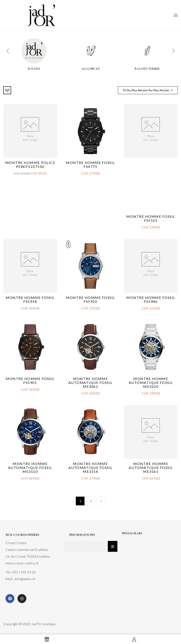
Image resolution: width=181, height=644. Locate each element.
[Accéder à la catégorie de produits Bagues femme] (147, 51)
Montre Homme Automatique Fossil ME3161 (151, 468)
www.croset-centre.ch (22, 563)
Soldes (34, 69)
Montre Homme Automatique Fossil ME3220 (151, 382)
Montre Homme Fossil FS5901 (30, 381)
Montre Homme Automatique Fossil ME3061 (90, 382)
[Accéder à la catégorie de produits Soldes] (34, 51)
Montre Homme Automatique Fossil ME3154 (90, 468)
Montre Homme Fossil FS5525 (151, 218)
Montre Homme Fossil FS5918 (30, 299)
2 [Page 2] (91, 501)
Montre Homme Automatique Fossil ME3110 (30, 468)
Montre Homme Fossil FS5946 (151, 299)
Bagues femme (147, 69)
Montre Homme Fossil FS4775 (90, 164)
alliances (90, 69)
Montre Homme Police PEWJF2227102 (30, 164)
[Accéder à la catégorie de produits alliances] (90, 51)
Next (101, 501)
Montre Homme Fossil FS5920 (90, 299)
